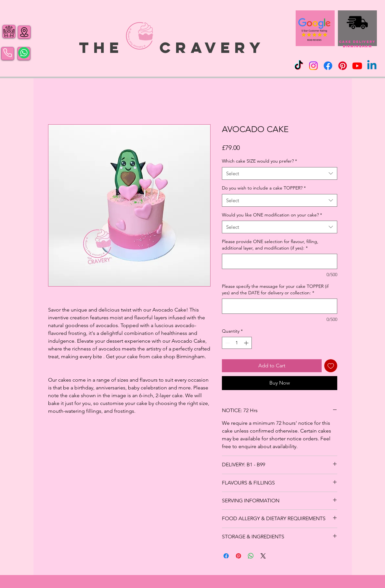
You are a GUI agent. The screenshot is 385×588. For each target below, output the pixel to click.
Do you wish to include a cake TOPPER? (264, 188)
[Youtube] (357, 66)
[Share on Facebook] (226, 556)
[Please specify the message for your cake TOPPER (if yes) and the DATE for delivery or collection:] (280, 306)
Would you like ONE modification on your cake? (272, 215)
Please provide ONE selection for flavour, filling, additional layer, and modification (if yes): (270, 245)
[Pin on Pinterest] (238, 556)
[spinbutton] (237, 343)
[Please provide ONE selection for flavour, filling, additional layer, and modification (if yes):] (280, 261)
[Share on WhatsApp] (251, 556)
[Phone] (8, 53)
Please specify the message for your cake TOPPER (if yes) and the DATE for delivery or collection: (275, 289)
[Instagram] (313, 66)
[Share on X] (263, 556)
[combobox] (280, 173)
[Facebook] (328, 66)
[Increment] (247, 343)
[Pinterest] (343, 66)
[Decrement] (227, 343)
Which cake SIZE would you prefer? (259, 161)
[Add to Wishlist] (331, 366)
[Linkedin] (372, 66)
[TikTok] (299, 66)
